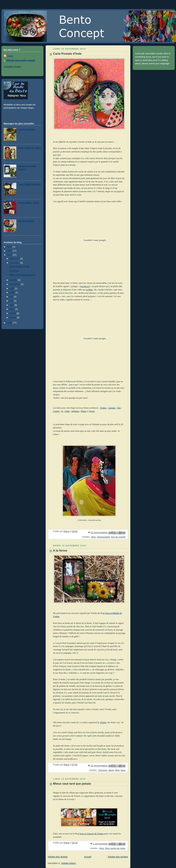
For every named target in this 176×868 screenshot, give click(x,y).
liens (94, 537)
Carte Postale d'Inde (19, 266)
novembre (15, 263)
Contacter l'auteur (12, 67)
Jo (62, 411)
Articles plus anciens (118, 857)
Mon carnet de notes (115, 848)
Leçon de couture (27, 129)
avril (12, 305)
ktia (119, 408)
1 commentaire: (101, 844)
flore (117, 770)
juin (12, 297)
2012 (10, 247)
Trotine (103, 408)
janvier (13, 318)
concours (103, 770)
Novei (92, 411)
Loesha (56, 411)
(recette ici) (85, 286)
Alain (67, 411)
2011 (10, 251)
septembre (15, 284)
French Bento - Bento (29, 203)
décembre (15, 259)
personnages (103, 537)
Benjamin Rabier (26, 221)
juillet (12, 292)
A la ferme (14, 271)
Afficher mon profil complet (21, 60)
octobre (14, 280)
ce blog (89, 290)
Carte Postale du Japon (30, 148)
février (13, 313)
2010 (10, 255)
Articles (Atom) (69, 863)
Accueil (88, 857)
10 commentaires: (100, 533)
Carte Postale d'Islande (29, 184)
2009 (10, 323)
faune (111, 770)
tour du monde (118, 537)
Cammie (112, 408)
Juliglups (75, 411)
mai (12, 301)
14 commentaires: (100, 766)
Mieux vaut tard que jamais (22, 275)
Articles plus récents (58, 857)
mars (12, 309)
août (12, 288)
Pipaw (84, 411)
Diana (10, 56)
